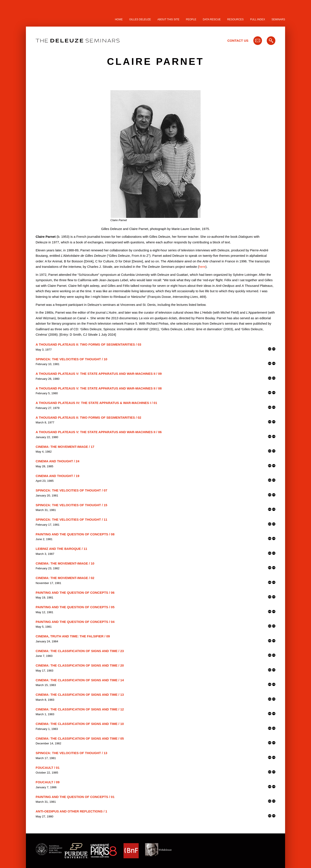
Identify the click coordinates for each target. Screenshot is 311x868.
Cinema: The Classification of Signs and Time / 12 (80, 709)
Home (119, 19)
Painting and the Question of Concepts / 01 (75, 797)
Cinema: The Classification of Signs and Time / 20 (80, 665)
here (202, 267)
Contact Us (238, 41)
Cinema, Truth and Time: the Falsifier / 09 (73, 636)
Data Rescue (212, 19)
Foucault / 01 (48, 768)
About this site (168, 19)
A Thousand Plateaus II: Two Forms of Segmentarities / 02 (88, 417)
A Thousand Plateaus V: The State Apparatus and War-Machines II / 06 (99, 432)
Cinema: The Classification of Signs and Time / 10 (80, 724)
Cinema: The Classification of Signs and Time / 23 (80, 651)
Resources (235, 19)
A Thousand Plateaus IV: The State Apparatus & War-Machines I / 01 (96, 403)
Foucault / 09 (48, 782)
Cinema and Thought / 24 (57, 461)
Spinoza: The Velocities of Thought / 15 (71, 505)
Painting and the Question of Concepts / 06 (75, 593)
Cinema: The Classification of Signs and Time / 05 (80, 738)
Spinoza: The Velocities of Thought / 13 (71, 753)
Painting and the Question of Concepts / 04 (75, 622)
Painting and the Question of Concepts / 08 (75, 534)
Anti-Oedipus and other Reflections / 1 (71, 811)
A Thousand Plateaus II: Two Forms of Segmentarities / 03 (88, 344)
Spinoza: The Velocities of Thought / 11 (71, 519)
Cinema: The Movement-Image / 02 (65, 578)
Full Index (258, 19)
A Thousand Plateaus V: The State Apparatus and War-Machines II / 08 (99, 388)
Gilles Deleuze (140, 19)
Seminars (278, 19)
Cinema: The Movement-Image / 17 (65, 447)
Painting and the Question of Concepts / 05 (75, 607)
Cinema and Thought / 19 (57, 476)
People (191, 19)
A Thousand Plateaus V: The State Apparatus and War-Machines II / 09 (99, 374)
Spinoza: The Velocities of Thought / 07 (71, 490)
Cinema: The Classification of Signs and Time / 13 (80, 695)
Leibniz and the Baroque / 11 (61, 549)
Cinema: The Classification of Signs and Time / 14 (80, 680)
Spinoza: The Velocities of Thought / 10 (71, 359)
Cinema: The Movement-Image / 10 (65, 563)
